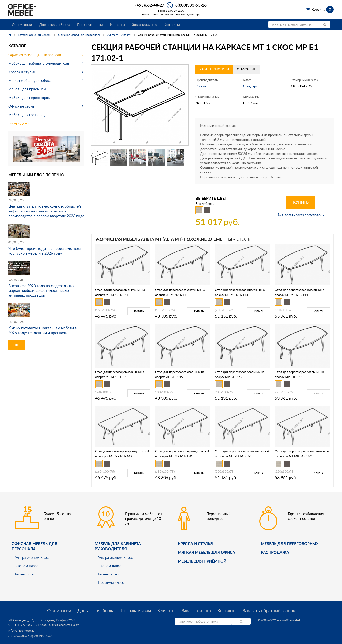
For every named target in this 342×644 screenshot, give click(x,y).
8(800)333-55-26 (191, 5)
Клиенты (117, 25)
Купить (301, 202)
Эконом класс (26, 566)
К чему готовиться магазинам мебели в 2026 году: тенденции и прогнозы (43, 330)
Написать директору (188, 14)
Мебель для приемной (27, 89)
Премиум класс (111, 582)
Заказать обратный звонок (157, 14)
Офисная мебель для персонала (35, 55)
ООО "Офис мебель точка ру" (60, 625)
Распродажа (19, 123)
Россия (201, 86)
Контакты (172, 25)
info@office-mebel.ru (21, 631)
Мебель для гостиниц (26, 115)
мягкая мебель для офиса (207, 552)
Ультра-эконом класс (32, 557)
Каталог (17, 46)
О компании (22, 25)
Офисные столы (22, 106)
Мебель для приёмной (202, 561)
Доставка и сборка (55, 25)
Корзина (323, 9)
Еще (17, 345)
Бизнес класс (26, 574)
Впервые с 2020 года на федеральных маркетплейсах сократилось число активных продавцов (41, 290)
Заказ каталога (144, 25)
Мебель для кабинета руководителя (39, 63)
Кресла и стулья (21, 72)
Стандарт (250, 86)
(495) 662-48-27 (19, 636)
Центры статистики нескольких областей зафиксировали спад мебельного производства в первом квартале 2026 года (46, 211)
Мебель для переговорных (30, 98)
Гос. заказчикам (90, 25)
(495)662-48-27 (150, 5)
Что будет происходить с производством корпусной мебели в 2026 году (44, 251)
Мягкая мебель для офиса (30, 80)
